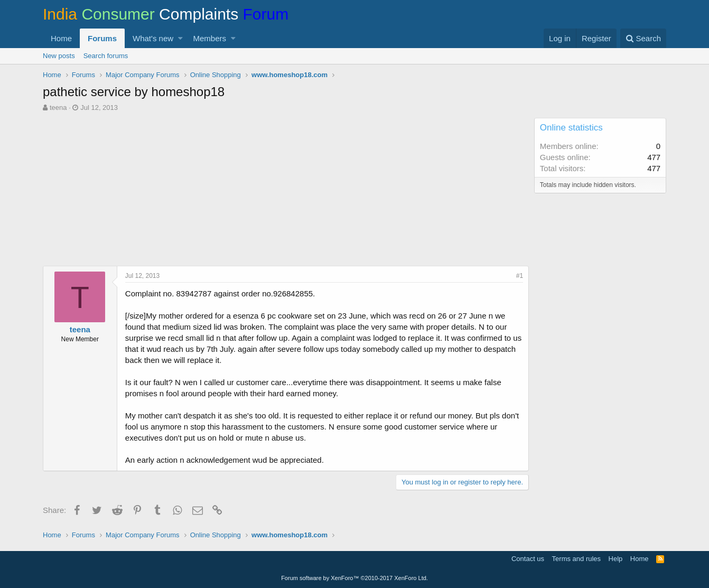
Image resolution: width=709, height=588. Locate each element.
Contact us (528, 559)
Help (616, 559)
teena (58, 108)
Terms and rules (576, 559)
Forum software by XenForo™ (354, 578)
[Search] (643, 38)
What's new (153, 38)
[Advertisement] (286, 192)
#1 (520, 276)
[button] (180, 38)
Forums (102, 38)
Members (210, 38)
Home (61, 38)
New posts (59, 56)
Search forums (106, 56)
